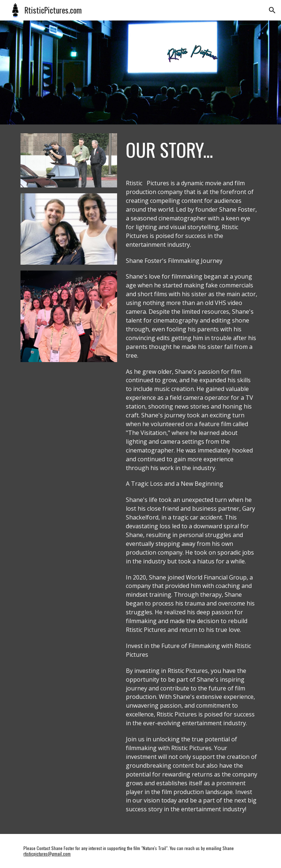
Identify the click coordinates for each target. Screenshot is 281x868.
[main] (192, 150)
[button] (272, 10)
